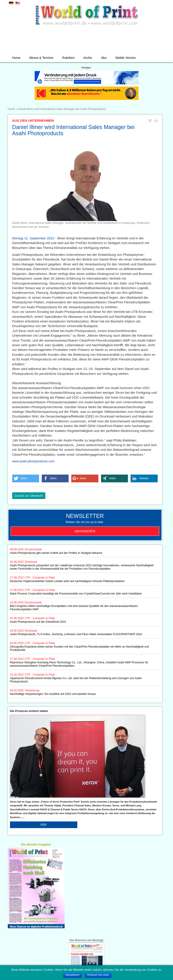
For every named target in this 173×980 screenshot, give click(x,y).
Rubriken (68, 58)
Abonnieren (85, 531)
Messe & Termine (41, 58)
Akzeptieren (73, 975)
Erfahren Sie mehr (98, 975)
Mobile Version (126, 58)
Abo (104, 58)
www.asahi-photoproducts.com (33, 461)
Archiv (88, 58)
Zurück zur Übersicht (29, 496)
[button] (26, 478)
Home (16, 58)
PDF (44, 825)
